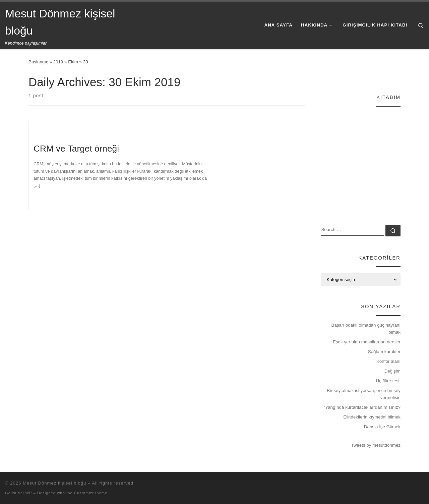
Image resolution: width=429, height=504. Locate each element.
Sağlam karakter (384, 352)
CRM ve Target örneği (76, 149)
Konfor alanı (388, 361)
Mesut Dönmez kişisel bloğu (54, 483)
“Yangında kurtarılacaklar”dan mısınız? (362, 407)
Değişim (392, 371)
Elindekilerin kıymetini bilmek (372, 417)
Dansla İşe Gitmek (382, 427)
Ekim (73, 62)
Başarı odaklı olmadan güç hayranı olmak (366, 329)
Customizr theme (91, 493)
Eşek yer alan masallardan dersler (367, 342)
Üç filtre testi (388, 381)
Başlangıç (38, 62)
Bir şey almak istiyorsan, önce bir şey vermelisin (364, 394)
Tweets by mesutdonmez (376, 445)
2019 (58, 62)
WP (28, 493)
